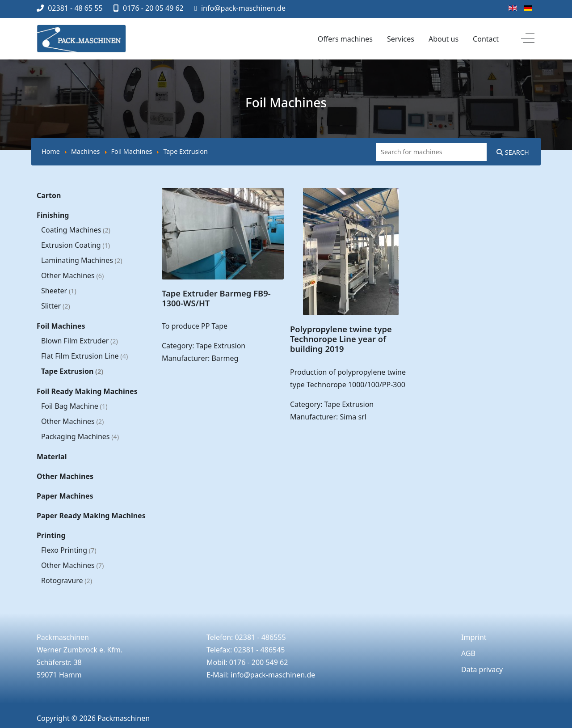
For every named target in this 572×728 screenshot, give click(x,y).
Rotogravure (67, 580)
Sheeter (59, 291)
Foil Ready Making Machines (87, 391)
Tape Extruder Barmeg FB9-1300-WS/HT (216, 298)
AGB (468, 653)
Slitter (56, 306)
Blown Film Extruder (80, 341)
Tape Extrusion (72, 371)
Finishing (53, 215)
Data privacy (482, 669)
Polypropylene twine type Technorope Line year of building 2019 (341, 339)
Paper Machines (65, 496)
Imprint (474, 637)
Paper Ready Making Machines (91, 516)
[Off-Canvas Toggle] (528, 39)
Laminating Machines (82, 260)
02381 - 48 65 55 (75, 8)
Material (52, 457)
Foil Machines (61, 326)
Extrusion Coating (76, 245)
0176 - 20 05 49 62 (153, 8)
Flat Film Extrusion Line (84, 356)
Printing (51, 535)
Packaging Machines (80, 436)
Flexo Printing (69, 550)
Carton (49, 195)
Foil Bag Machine (74, 406)
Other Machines (72, 275)
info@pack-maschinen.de (243, 8)
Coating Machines (76, 230)
